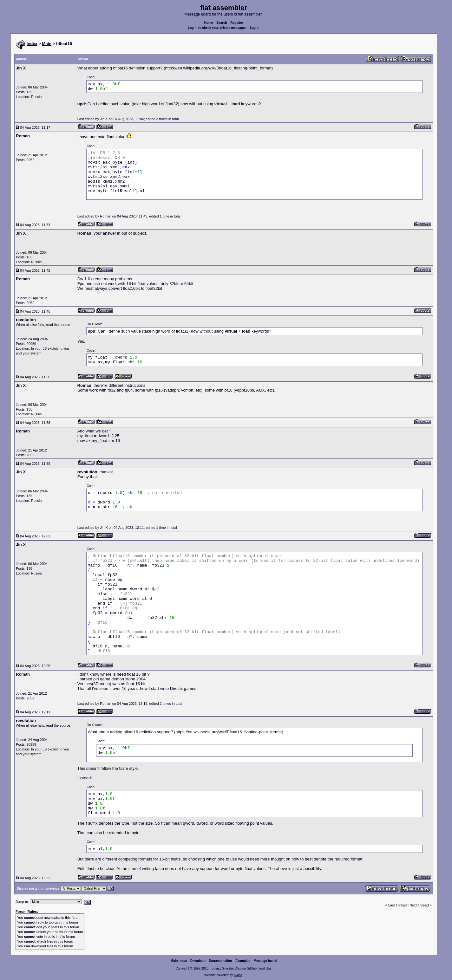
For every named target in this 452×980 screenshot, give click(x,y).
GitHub (252, 968)
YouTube (264, 968)
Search (222, 23)
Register (237, 23)
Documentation (221, 961)
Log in (255, 28)
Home (209, 23)
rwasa (238, 975)
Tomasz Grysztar (222, 968)
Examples (243, 961)
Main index (179, 961)
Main (47, 44)
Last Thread (398, 905)
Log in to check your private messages (217, 28)
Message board (265, 961)
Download (198, 961)
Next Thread (419, 905)
